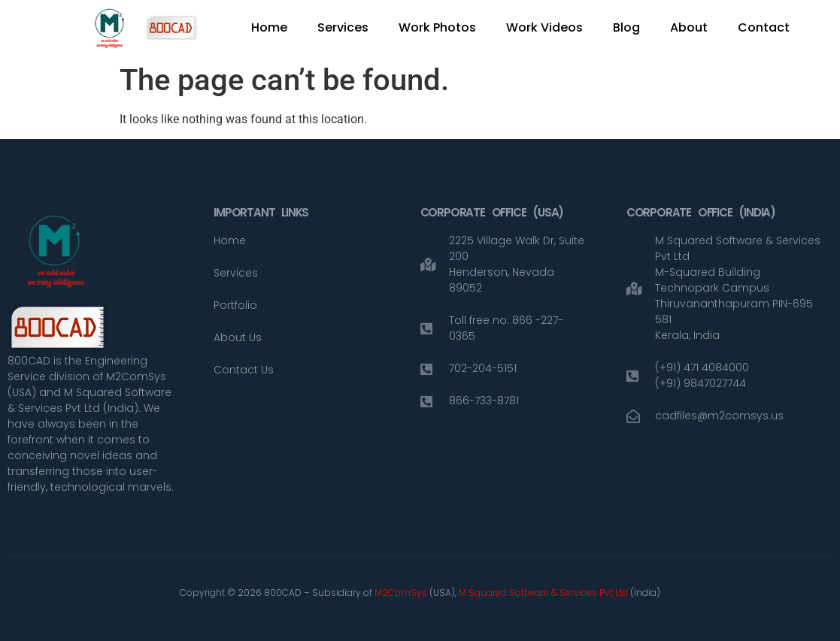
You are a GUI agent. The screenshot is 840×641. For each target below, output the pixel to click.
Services (343, 27)
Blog (626, 27)
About (689, 27)
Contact (764, 27)
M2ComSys (401, 593)
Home (269, 27)
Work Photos (437, 27)
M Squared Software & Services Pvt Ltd (544, 593)
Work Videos (544, 27)
